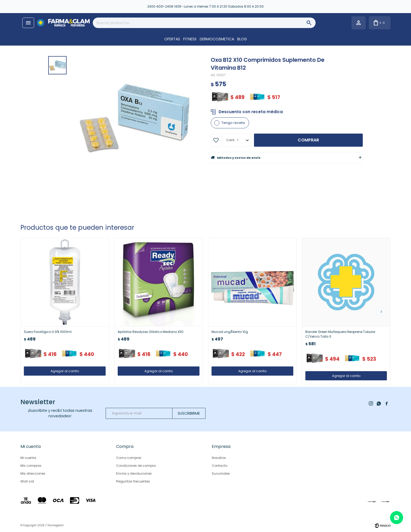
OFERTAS (172, 39)
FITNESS (190, 39)
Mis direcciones (33, 473)
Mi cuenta (28, 458)
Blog (242, 39)
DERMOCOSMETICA (217, 39)
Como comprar (129, 458)
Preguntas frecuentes (133, 481)
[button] (381, 311)
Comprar (308, 140)
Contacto (220, 466)
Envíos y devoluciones (134, 473)
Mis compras (31, 466)
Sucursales (221, 473)
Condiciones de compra (136, 466)
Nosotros (219, 458)
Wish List (27, 481)
